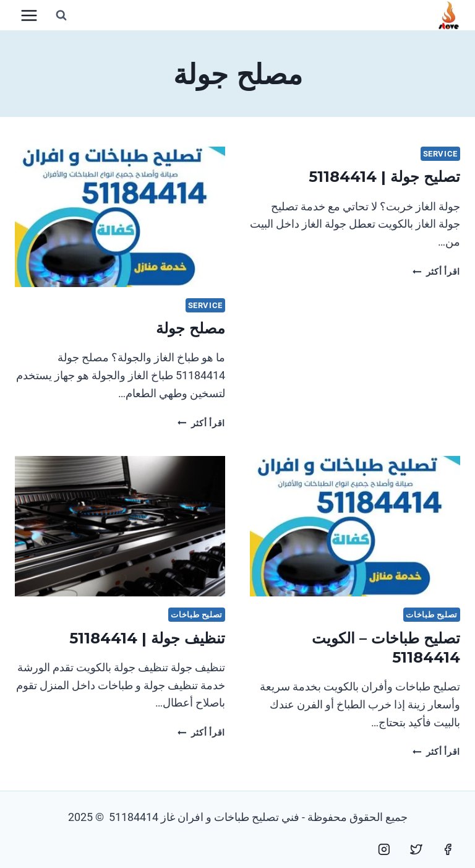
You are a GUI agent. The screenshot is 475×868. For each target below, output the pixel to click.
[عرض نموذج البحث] (61, 15)
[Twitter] (416, 849)
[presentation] (120, 217)
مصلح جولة (190, 328)
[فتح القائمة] (29, 15)
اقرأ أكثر (436, 272)
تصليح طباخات (432, 615)
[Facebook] (448, 849)
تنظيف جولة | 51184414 (147, 638)
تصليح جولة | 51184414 (384, 177)
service (440, 154)
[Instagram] (384, 849)
